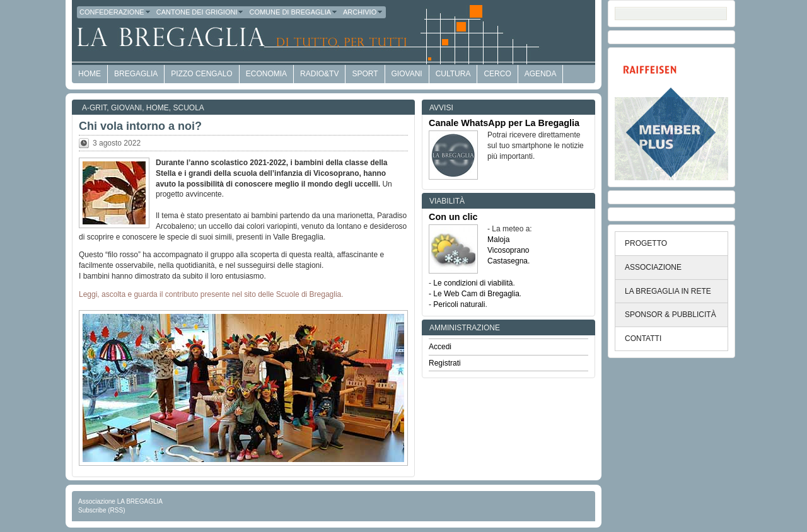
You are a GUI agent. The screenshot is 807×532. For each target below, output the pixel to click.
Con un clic (453, 217)
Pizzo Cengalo (201, 74)
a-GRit (94, 108)
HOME (90, 74)
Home (158, 108)
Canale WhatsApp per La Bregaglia (504, 123)
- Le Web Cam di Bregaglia (474, 294)
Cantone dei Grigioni (200, 12)
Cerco (497, 74)
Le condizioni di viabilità (473, 283)
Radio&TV (319, 74)
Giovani (407, 74)
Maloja (498, 240)
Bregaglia (136, 74)
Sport (365, 74)
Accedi (440, 347)
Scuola (188, 108)
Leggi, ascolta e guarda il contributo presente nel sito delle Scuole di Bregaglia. (211, 294)
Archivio (363, 12)
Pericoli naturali (459, 304)
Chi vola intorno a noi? (140, 126)
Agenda (541, 74)
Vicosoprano (508, 250)
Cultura (453, 74)
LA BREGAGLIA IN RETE (668, 291)
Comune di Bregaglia (293, 12)
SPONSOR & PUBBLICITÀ (671, 315)
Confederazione (115, 12)
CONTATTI (643, 338)
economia (266, 74)
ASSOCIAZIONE (653, 267)
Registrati (445, 363)
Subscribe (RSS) (102, 510)
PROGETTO (646, 243)
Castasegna (508, 261)
